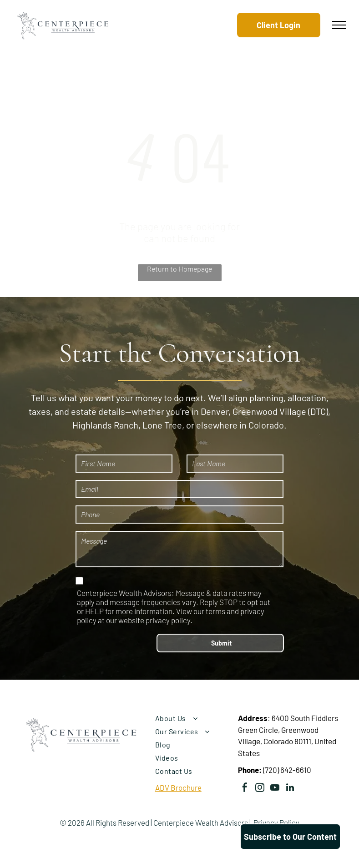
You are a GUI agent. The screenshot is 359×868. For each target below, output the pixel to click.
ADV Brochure (178, 787)
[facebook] (245, 789)
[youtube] (275, 789)
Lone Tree (162, 425)
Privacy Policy (276, 823)
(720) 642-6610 (287, 770)
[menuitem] (193, 718)
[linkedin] (290, 789)
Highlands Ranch (105, 425)
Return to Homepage (179, 269)
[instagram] (260, 789)
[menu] (339, 25)
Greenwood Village (269, 411)
